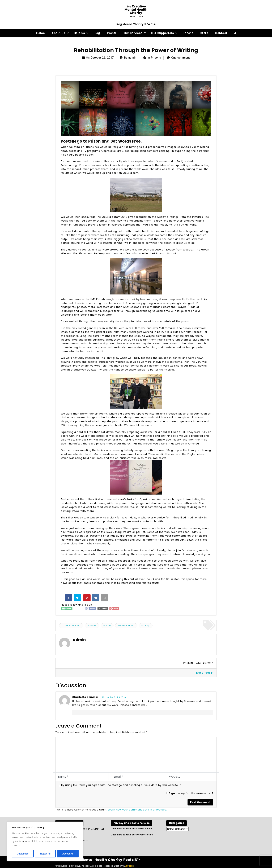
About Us (58, 33)
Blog (97, 33)
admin (132, 58)
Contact (221, 33)
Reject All (45, 854)
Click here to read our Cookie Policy (131, 829)
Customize (23, 854)
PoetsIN (92, 626)
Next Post (203, 673)
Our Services (133, 33)
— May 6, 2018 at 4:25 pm (113, 697)
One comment (180, 58)
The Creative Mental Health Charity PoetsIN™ (98, 860)
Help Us (79, 33)
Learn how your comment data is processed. (138, 810)
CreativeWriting (71, 626)
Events (112, 33)
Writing (146, 626)
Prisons (156, 58)
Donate (188, 33)
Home (41, 33)
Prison (107, 626)
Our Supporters (162, 33)
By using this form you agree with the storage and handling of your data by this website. (121, 785)
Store (204, 33)
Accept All (68, 854)
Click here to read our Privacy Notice (132, 835)
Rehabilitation (126, 626)
